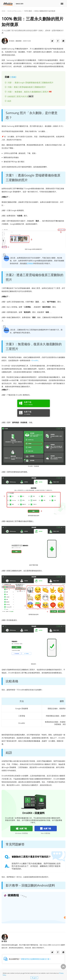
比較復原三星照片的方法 (20, 96)
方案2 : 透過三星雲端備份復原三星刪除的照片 (27, 87)
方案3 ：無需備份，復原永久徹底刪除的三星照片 (30, 92)
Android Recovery (15, 11)
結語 (9, 101)
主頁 (3, 11)
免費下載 (21, 829)
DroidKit (35, 360)
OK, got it (34, 978)
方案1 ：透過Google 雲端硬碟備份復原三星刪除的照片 (30, 83)
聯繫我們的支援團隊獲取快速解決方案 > (36, 959)
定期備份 (30, 263)
